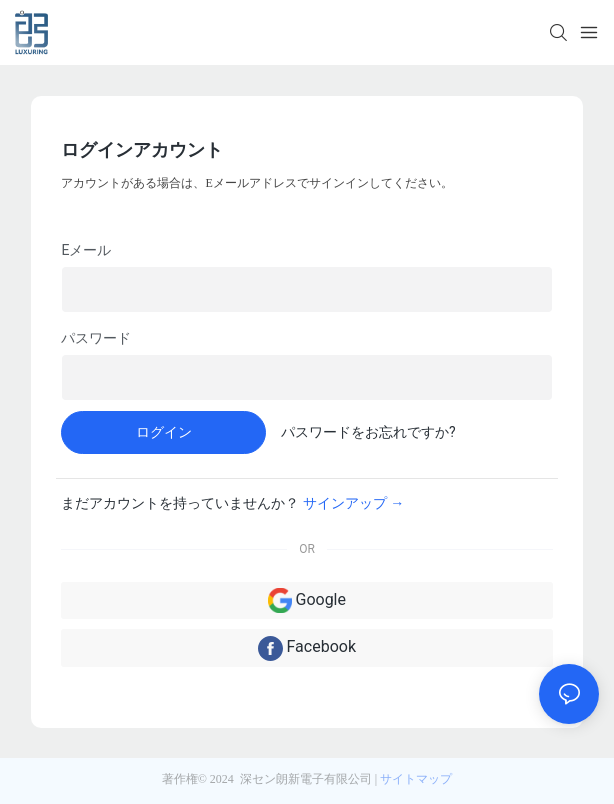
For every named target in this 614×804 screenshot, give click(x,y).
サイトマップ (416, 779)
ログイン (164, 432)
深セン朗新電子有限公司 (306, 779)
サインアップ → (353, 503)
